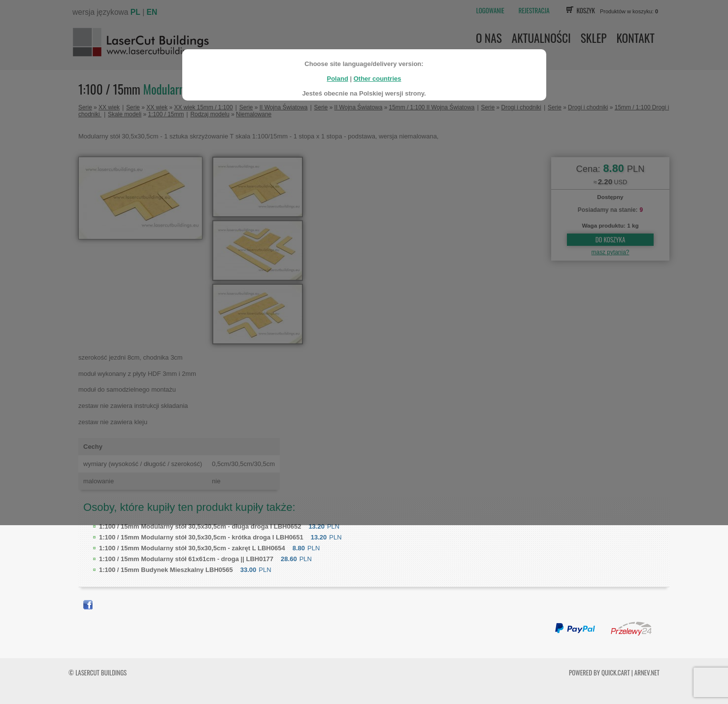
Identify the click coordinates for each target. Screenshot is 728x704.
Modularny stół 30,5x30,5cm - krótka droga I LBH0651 (201, 537)
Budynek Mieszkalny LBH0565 (166, 570)
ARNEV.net (647, 672)
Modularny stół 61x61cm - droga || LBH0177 (186, 559)
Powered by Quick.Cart (599, 672)
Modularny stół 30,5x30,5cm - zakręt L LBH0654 (192, 548)
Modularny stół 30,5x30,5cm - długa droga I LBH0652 (200, 526)
